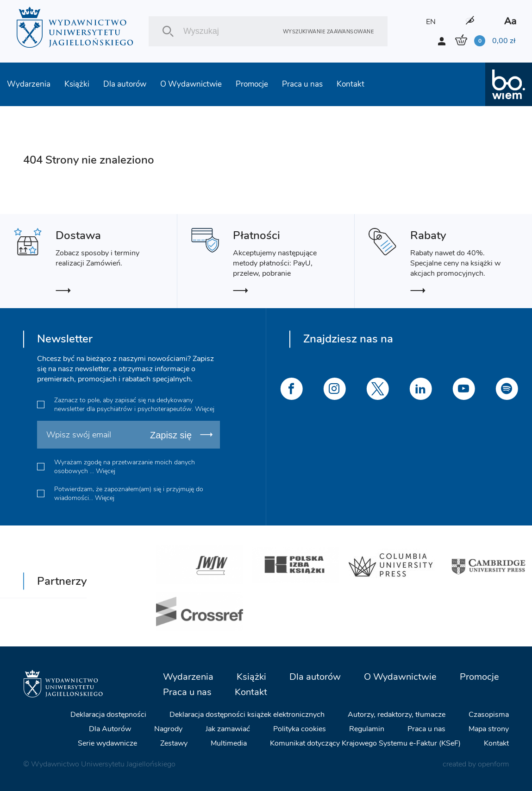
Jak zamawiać (228, 729)
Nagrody (168, 729)
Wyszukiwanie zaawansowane (328, 31)
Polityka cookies (300, 729)
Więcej (205, 409)
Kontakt (350, 84)
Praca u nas (302, 84)
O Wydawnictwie (191, 84)
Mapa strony (489, 729)
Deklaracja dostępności (108, 715)
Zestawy (174, 743)
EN (431, 22)
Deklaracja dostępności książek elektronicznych (247, 715)
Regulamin (367, 729)
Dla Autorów (110, 729)
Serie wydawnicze (107, 743)
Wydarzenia (29, 84)
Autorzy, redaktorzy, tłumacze (397, 715)
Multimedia (229, 743)
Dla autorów (125, 84)
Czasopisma (489, 715)
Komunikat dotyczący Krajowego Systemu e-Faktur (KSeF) (365, 743)
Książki (77, 84)
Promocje (252, 84)
